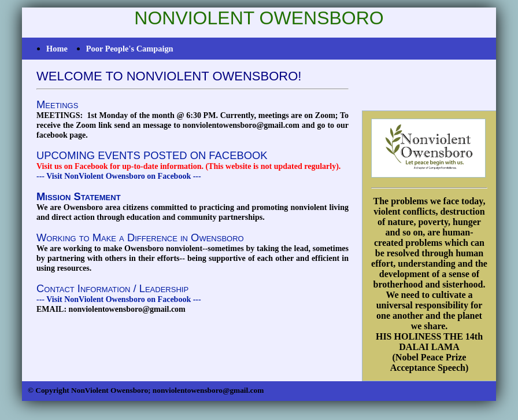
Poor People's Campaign (130, 49)
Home (57, 49)
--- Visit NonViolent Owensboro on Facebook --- (119, 176)
